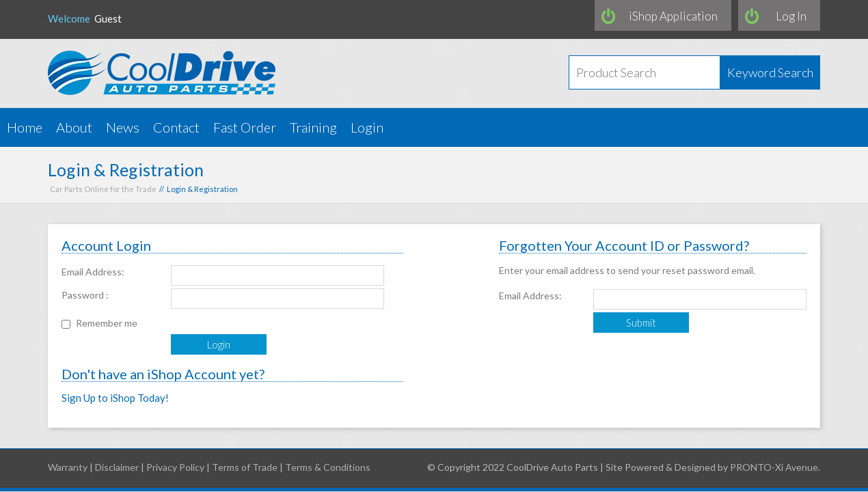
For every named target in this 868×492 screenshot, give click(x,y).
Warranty (68, 467)
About (74, 127)
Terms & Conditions (328, 467)
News (123, 127)
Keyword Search (770, 72)
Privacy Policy (175, 467)
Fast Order (245, 127)
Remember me (107, 323)
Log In (791, 16)
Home (25, 127)
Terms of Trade (245, 467)
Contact (176, 127)
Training (313, 127)
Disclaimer (117, 467)
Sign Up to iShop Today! (115, 398)
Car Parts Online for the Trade (103, 189)
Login (367, 127)
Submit (641, 323)
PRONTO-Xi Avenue (774, 467)
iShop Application (673, 16)
